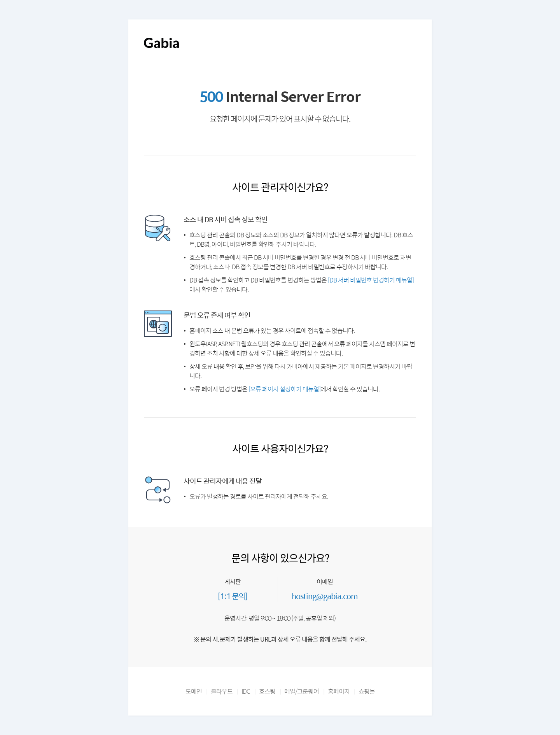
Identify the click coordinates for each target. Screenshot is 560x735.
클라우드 (222, 691)
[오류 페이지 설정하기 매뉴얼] (284, 389)
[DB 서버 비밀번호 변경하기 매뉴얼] (371, 280)
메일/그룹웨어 (302, 691)
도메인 (194, 691)
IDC (246, 691)
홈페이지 (339, 691)
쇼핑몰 (367, 691)
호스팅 (267, 691)
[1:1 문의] (233, 596)
